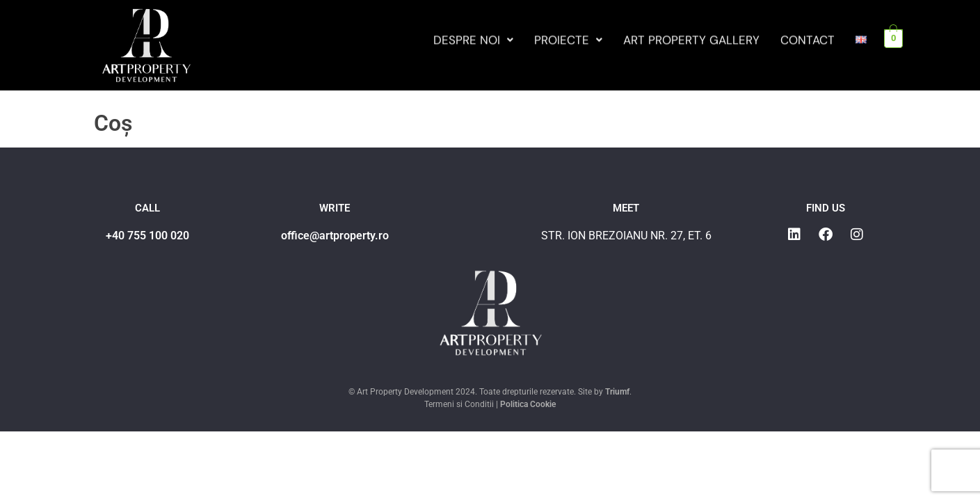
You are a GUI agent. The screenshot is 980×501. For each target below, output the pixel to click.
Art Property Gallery (691, 42)
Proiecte (568, 42)
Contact (808, 42)
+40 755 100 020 (147, 236)
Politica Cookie (528, 404)
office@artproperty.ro (335, 236)
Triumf (617, 392)
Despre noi (473, 42)
